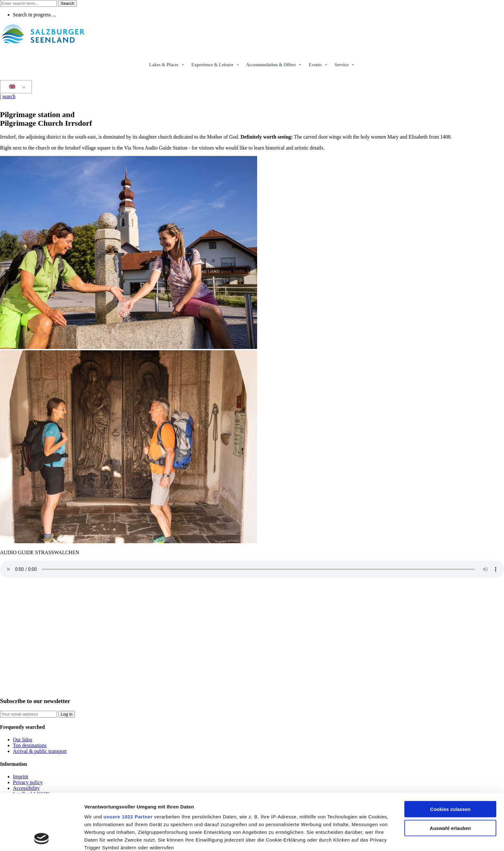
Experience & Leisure (215, 65)
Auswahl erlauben (450, 776)
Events (318, 65)
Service (345, 65)
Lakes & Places (167, 65)
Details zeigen (342, 838)
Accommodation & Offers (274, 65)
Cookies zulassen (450, 757)
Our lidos (22, 740)
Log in (67, 714)
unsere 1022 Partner (128, 764)
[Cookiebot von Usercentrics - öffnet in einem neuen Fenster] (42, 838)
